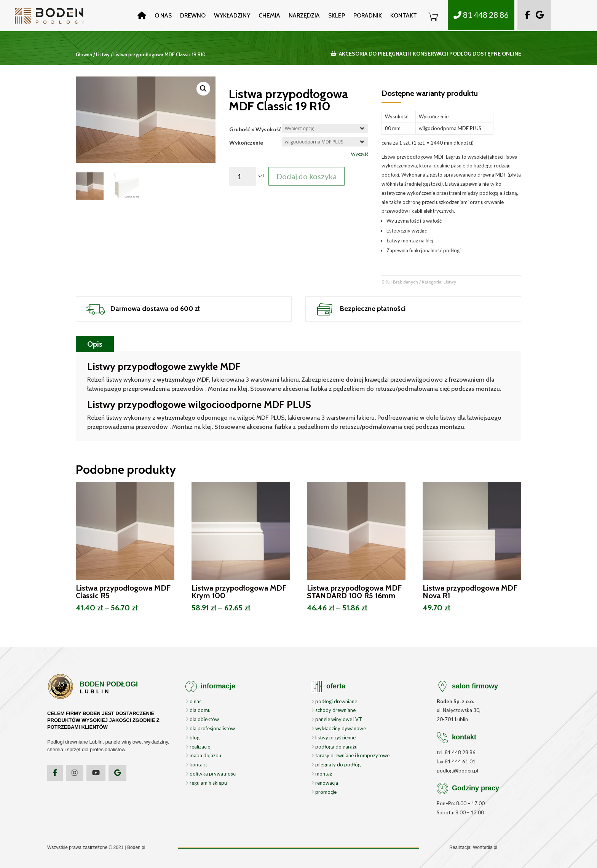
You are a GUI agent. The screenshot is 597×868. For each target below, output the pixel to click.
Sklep (337, 15)
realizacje (198, 747)
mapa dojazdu (203, 755)
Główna (84, 55)
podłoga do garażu (334, 747)
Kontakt (404, 15)
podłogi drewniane (334, 701)
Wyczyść (360, 154)
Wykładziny (232, 15)
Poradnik (368, 15)
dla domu (198, 710)
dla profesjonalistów (210, 728)
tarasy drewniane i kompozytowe (350, 755)
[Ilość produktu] (243, 176)
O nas (163, 15)
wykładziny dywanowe (338, 728)
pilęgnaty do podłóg (336, 764)
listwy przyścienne (333, 737)
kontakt (196, 764)
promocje (324, 792)
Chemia (269, 15)
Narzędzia (304, 15)
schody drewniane (333, 710)
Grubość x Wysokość (255, 129)
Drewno (193, 15)
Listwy (103, 55)
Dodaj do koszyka (306, 176)
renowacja (325, 783)
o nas (193, 701)
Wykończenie (246, 143)
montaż (322, 774)
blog (192, 737)
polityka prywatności (211, 774)
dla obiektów (202, 719)
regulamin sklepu (206, 783)
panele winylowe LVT (337, 719)
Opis (95, 344)
